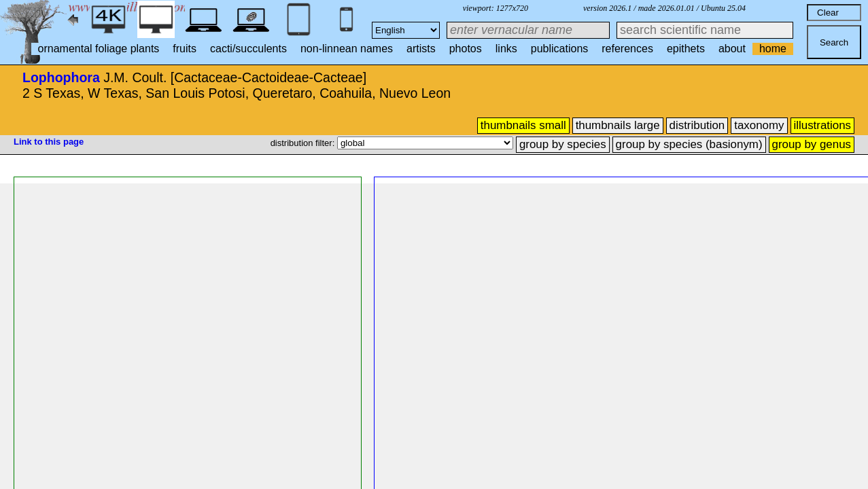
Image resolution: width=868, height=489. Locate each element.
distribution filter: (304, 143)
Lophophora (61, 77)
